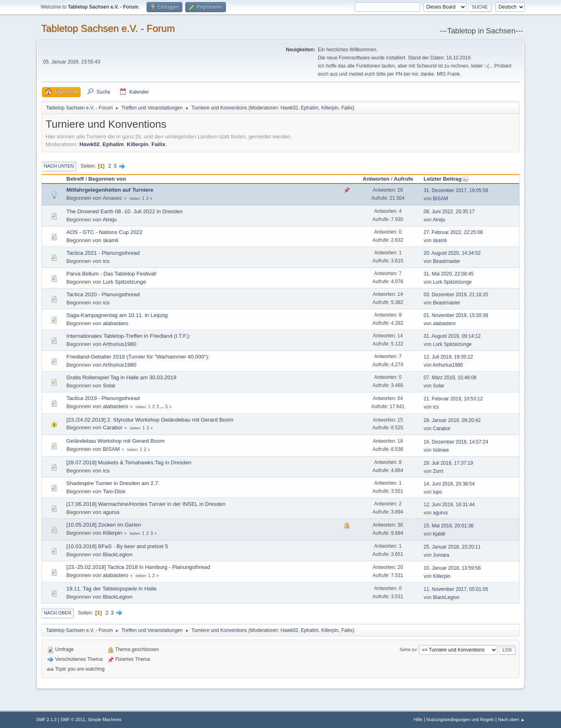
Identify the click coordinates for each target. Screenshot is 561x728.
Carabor (113, 427)
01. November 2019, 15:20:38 (456, 315)
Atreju (110, 220)
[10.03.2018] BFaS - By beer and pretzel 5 (117, 546)
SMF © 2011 (73, 719)
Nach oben (58, 613)
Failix (347, 108)
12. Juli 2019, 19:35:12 (448, 357)
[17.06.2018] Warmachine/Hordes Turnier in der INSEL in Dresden (146, 504)
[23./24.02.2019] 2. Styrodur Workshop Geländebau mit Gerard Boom (150, 420)
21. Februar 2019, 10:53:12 (453, 399)
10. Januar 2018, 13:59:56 (452, 568)
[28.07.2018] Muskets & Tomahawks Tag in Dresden (129, 462)
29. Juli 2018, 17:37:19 (448, 463)
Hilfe (418, 719)
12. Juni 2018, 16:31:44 (449, 505)
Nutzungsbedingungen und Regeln (460, 719)
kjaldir (439, 534)
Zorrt (438, 471)
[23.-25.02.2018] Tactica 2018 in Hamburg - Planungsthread (138, 567)
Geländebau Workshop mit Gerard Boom (115, 441)
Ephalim (310, 108)
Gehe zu (408, 649)
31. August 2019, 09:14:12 (452, 336)
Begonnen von (107, 179)
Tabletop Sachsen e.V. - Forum (108, 28)
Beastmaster (446, 261)
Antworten (376, 179)
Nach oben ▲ (511, 719)
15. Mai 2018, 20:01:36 (449, 526)
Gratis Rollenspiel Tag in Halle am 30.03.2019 (121, 377)
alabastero (116, 323)
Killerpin (330, 108)
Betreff (75, 179)
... (163, 407)
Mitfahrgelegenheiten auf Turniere (110, 190)
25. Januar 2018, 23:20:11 (452, 547)
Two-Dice (114, 491)
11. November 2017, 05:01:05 (456, 589)
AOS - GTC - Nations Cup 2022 (104, 232)
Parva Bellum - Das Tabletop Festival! (112, 274)
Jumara (441, 555)
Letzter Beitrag (446, 179)
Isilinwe (441, 450)
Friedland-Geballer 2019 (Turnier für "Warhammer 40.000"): (138, 357)
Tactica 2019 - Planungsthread (103, 398)
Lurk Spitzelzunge (125, 282)
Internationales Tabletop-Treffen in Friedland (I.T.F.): (128, 336)
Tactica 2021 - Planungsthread (103, 253)
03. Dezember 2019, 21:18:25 (456, 295)
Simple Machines (105, 719)
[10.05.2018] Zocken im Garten (104, 525)
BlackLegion (118, 554)
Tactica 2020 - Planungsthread (103, 294)
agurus (111, 512)
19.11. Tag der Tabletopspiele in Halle (112, 589)
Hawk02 (289, 108)
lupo (437, 492)
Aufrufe (403, 179)
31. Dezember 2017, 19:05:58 (456, 190)
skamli (111, 240)
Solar (109, 386)
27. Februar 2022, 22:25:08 (453, 232)
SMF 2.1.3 (46, 719)
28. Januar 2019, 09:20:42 (452, 420)
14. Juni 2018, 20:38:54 (449, 484)
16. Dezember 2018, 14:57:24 (456, 442)
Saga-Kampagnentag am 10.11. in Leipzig (117, 315)
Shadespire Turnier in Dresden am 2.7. (113, 483)
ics (106, 261)
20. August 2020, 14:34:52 (452, 253)
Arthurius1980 (119, 344)
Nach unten (59, 166)
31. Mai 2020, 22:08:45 (449, 274)
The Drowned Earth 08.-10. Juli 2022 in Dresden (125, 211)
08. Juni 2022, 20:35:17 (449, 212)
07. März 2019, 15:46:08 (450, 378)
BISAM (440, 199)
